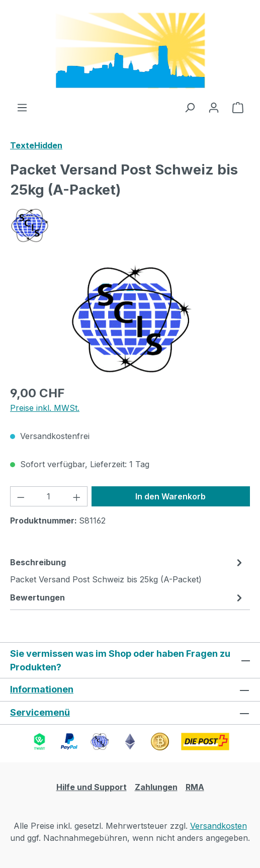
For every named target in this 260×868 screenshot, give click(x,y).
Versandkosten (219, 826)
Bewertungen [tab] (127, 597)
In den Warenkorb (170, 496)
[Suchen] (190, 107)
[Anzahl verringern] (21, 496)
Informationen (42, 689)
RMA (195, 787)
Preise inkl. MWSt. (45, 408)
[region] (130, 320)
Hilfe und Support (92, 787)
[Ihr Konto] (214, 107)
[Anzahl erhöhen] (77, 496)
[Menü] (22, 107)
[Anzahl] (49, 496)
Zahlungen (156, 787)
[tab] (127, 570)
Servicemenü (40, 712)
